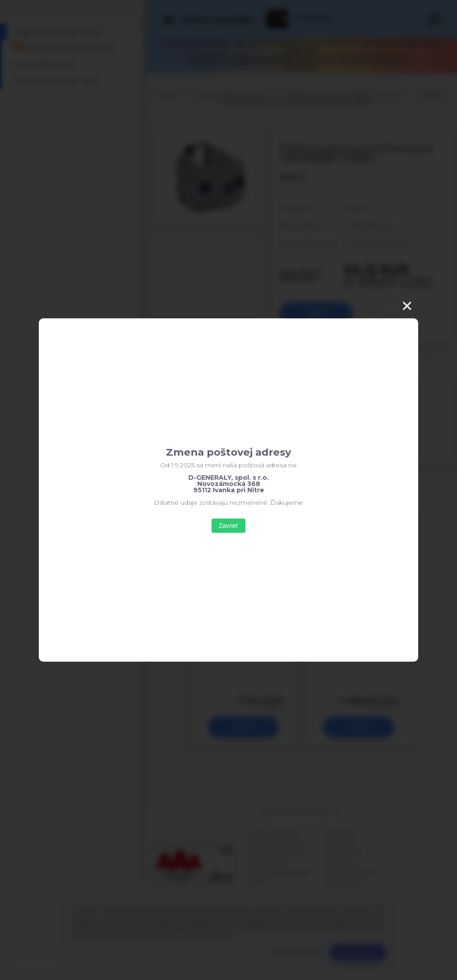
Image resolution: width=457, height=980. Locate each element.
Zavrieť (228, 526)
